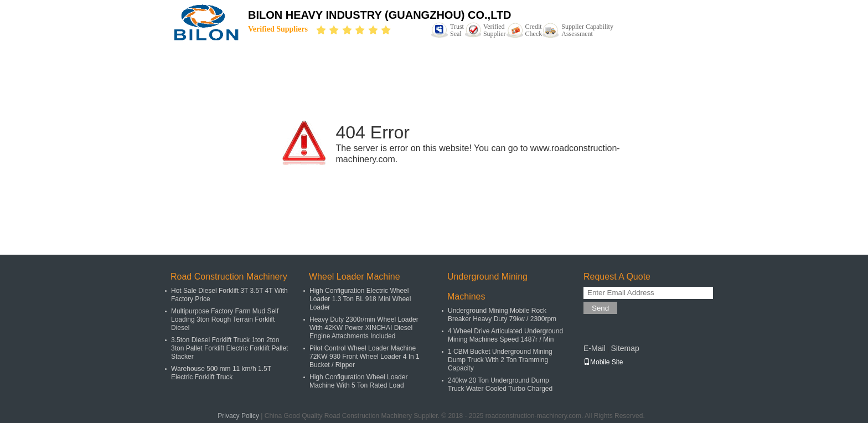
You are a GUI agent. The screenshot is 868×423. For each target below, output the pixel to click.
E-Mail (595, 348)
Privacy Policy (238, 416)
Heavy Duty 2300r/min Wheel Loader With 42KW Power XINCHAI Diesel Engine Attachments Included (364, 328)
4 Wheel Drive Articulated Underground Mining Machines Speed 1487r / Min (505, 335)
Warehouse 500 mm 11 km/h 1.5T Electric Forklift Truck (221, 373)
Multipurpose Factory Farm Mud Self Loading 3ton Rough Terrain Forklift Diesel (225, 319)
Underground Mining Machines (487, 287)
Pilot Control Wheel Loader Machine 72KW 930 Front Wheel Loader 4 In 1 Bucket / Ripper (365, 357)
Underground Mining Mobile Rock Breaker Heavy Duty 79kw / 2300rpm (502, 315)
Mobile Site (603, 362)
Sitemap (625, 348)
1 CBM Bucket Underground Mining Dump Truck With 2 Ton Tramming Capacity (500, 360)
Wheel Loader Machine (355, 277)
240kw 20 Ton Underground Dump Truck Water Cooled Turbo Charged (500, 385)
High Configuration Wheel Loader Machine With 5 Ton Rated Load (358, 381)
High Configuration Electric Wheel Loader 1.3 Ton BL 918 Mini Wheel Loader (360, 299)
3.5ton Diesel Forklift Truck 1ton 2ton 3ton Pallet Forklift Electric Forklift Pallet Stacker (229, 348)
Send (600, 308)
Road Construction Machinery (229, 277)
